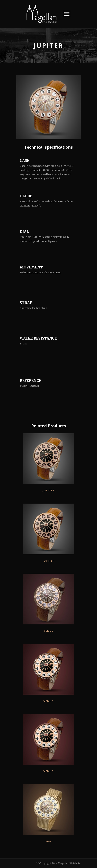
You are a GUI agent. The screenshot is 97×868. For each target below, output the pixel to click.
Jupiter (48, 490)
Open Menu (67, 14)
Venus (48, 631)
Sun (48, 841)
